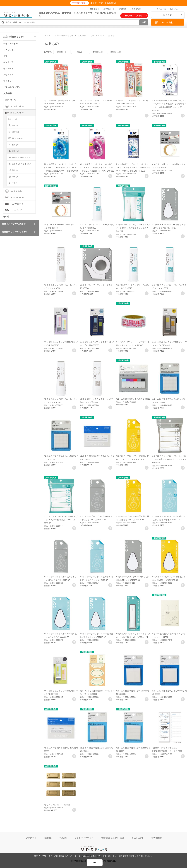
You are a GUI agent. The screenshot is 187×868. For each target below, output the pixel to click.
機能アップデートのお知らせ (104, 3)
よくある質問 (135, 9)
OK (95, 863)
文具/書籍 (82, 36)
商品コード (62, 52)
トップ (47, 36)
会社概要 (122, 9)
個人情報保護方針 (127, 856)
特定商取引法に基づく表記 (113, 838)
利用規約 (63, 838)
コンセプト (95, 9)
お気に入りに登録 (74, 116)
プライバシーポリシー (84, 838)
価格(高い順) (116, 52)
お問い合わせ (156, 838)
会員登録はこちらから (136, 16)
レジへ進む (164, 23)
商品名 (80, 52)
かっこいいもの (97, 36)
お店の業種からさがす (64, 36)
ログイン (173, 15)
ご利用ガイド (109, 9)
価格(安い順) (98, 52)
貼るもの (112, 36)
